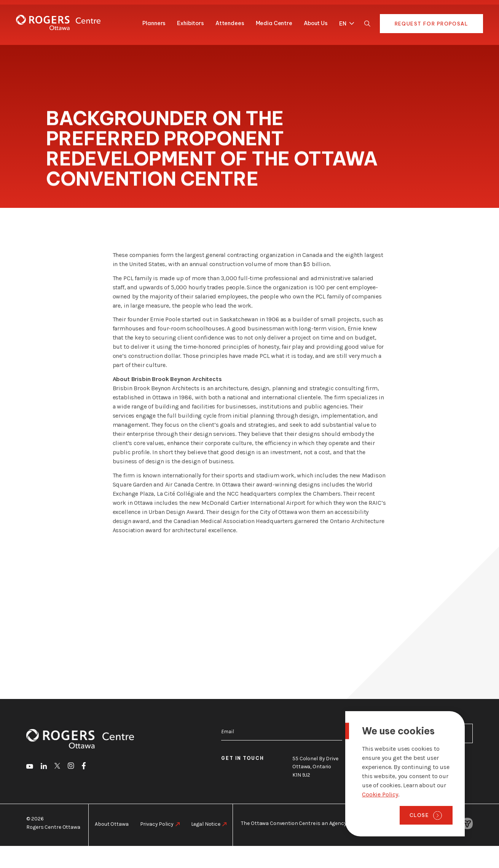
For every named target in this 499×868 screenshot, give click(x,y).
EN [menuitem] (343, 24)
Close (419, 815)
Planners (154, 23)
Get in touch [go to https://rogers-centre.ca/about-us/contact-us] (242, 758)
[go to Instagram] (71, 767)
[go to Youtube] (30, 767)
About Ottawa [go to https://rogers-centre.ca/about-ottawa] (112, 824)
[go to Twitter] (57, 767)
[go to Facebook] (84, 767)
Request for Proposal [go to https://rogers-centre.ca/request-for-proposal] (432, 24)
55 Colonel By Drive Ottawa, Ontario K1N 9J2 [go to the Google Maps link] (315, 767)
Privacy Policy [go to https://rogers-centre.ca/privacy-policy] (157, 824)
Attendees (230, 23)
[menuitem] (345, 22)
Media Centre (274, 23)
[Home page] (58, 22)
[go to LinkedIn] (44, 767)
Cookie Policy (380, 794)
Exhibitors (191, 23)
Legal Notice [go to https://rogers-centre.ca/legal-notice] (206, 824)
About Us (316, 23)
